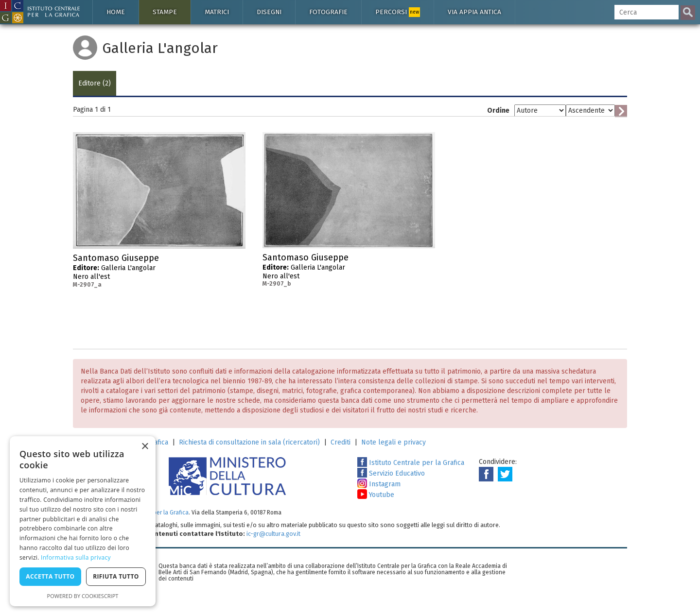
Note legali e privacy (394, 442)
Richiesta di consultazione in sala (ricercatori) (249, 442)
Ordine (498, 111)
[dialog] (83, 521)
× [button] (145, 447)
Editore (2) (95, 83)
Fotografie (328, 12)
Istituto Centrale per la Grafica (411, 463)
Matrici (217, 12)
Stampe (165, 12)
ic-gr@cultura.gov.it (273, 534)
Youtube (376, 495)
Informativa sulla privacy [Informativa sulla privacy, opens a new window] (76, 557)
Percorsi (398, 12)
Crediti (341, 442)
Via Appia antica (474, 12)
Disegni (269, 12)
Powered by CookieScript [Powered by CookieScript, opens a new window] (83, 596)
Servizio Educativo (391, 473)
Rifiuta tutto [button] (116, 576)
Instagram (379, 484)
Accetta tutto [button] (50, 576)
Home (116, 12)
